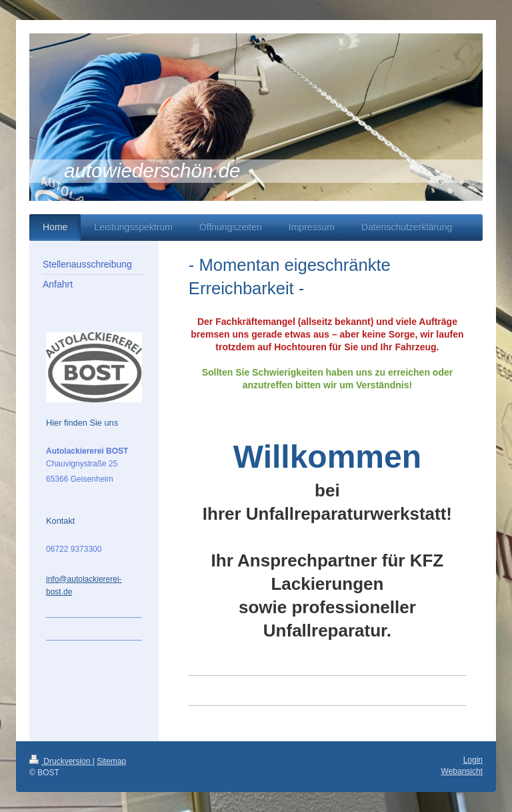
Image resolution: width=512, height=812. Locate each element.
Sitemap (111, 761)
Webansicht (462, 771)
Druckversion (61, 761)
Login (473, 760)
